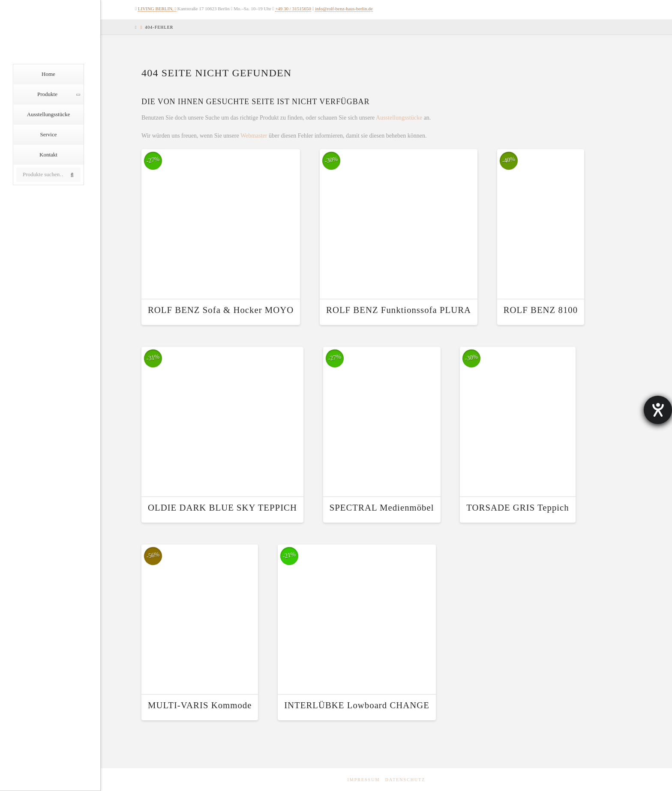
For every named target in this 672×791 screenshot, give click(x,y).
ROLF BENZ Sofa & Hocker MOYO (221, 310)
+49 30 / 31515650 (293, 9)
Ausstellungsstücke (399, 118)
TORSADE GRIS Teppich (518, 508)
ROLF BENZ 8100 (541, 310)
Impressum (364, 780)
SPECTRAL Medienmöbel (382, 508)
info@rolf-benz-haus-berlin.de (344, 9)
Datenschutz (405, 780)
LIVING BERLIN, (156, 9)
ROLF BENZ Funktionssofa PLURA (399, 310)
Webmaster (254, 136)
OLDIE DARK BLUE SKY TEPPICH (222, 508)
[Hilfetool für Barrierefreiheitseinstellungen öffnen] (658, 410)
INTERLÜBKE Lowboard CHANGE (357, 705)
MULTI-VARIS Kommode (200, 705)
